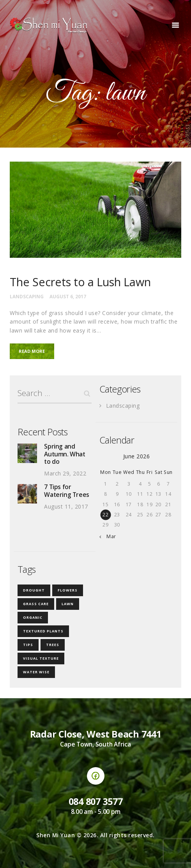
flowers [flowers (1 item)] (68, 590)
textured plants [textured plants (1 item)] (43, 631)
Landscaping (27, 296)
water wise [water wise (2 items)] (36, 672)
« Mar (109, 537)
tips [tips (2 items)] (28, 645)
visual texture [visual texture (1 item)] (41, 658)
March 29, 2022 (65, 474)
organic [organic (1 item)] (33, 617)
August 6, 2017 (68, 296)
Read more (32, 351)
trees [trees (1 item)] (53, 645)
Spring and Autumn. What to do (65, 454)
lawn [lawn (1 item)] (68, 604)
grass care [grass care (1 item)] (36, 604)
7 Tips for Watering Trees (67, 491)
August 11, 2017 (66, 507)
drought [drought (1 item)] (34, 590)
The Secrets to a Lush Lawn (81, 282)
